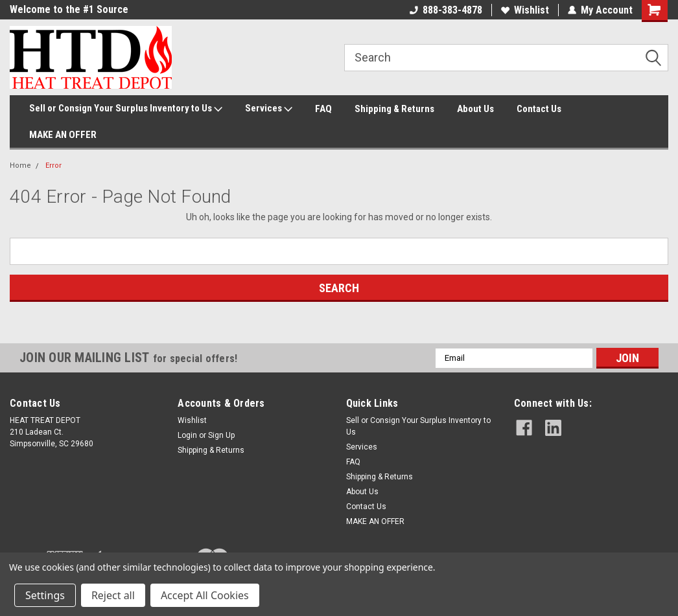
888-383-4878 (446, 10)
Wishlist (525, 10)
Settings (45, 595)
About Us (475, 109)
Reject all (113, 595)
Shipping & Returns (394, 109)
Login (187, 435)
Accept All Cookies (205, 595)
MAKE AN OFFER (63, 135)
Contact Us (539, 109)
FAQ (323, 109)
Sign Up (221, 435)
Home (20, 165)
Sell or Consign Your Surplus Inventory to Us (126, 109)
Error (53, 165)
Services (269, 109)
